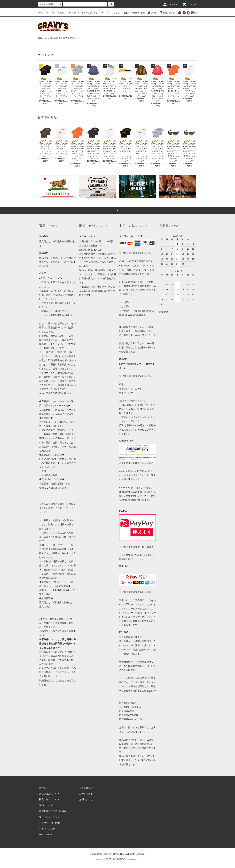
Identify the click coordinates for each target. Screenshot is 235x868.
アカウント (170, 4)
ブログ (152, 13)
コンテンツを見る (110, 13)
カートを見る (86, 794)
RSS (42, 835)
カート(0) (189, 4)
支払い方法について (49, 794)
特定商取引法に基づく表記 (53, 811)
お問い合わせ (167, 13)
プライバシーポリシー (51, 817)
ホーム (41, 13)
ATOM (49, 835)
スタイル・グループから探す (83, 13)
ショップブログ (47, 829)
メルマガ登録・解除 (134, 13)
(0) (193, 13)
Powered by (117, 859)
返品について (46, 805)
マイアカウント (87, 788)
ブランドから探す (56, 13)
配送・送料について (49, 799)
